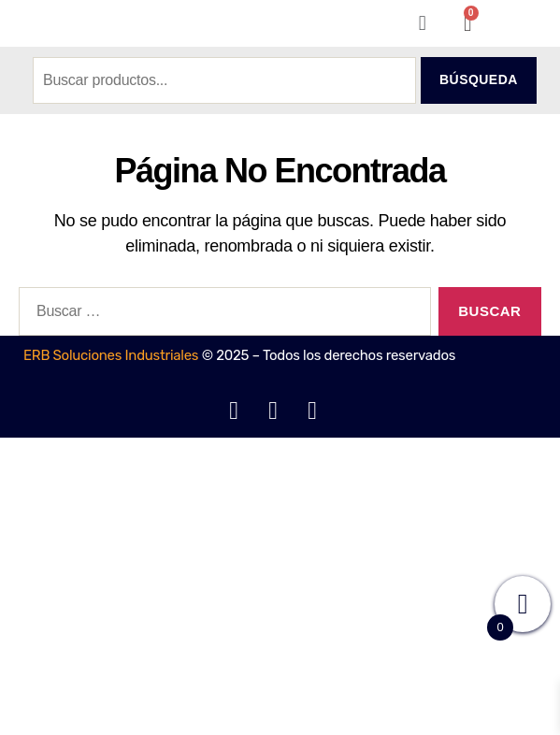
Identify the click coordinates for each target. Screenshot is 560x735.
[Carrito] (468, 23)
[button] (422, 23)
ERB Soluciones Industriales (111, 355)
